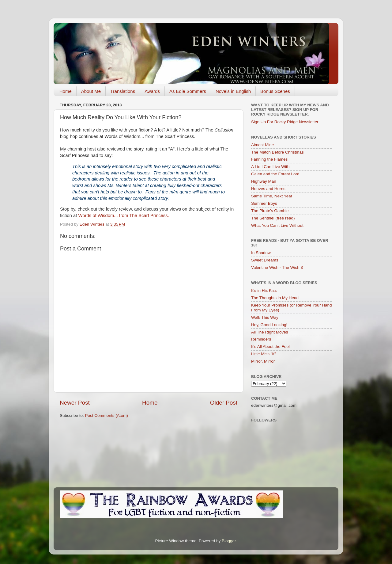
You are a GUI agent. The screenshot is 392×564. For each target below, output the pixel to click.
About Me (91, 91)
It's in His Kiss (264, 290)
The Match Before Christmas (277, 152)
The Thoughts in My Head (275, 298)
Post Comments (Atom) (107, 415)
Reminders (261, 339)
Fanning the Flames (269, 159)
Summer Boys (264, 203)
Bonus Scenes (275, 91)
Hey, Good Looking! (269, 325)
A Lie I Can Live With (270, 167)
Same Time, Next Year (272, 196)
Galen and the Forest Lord (275, 174)
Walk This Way (265, 317)
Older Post (224, 403)
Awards (152, 91)
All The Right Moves (270, 332)
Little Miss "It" (264, 354)
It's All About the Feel (270, 347)
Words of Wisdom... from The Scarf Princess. (124, 215)
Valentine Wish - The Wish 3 (277, 267)
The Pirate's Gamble (270, 211)
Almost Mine (262, 145)
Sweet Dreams (265, 260)
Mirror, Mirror (263, 361)
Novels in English (233, 91)
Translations (123, 91)
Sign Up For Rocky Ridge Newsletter (285, 122)
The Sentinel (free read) (273, 218)
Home (66, 91)
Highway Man (264, 181)
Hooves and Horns (268, 189)
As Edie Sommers (188, 91)
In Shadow (261, 253)
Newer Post (75, 403)
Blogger (229, 541)
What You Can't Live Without (277, 225)
